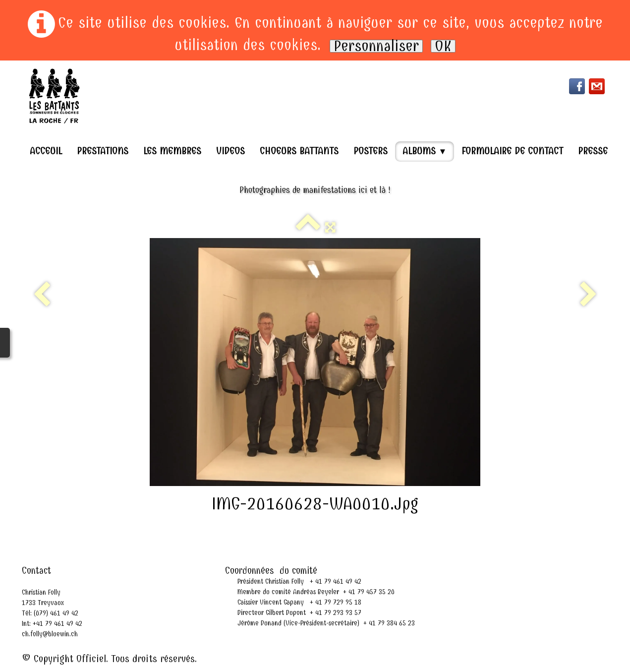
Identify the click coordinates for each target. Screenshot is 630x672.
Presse (593, 151)
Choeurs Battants (299, 151)
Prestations (103, 151)
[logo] (55, 96)
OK (443, 46)
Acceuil (46, 151)
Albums (425, 151)
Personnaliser (376, 46)
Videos (230, 151)
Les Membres (172, 151)
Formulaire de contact (512, 151)
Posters (371, 151)
